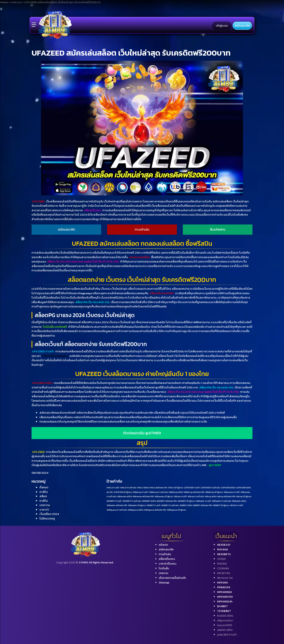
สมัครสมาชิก (242, 26)
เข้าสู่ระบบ (222, 26)
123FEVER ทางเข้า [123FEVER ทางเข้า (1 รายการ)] (192, 488)
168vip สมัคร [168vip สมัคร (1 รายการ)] (211, 496)
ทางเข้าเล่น (142, 229)
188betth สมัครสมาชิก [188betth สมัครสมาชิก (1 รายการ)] (117, 505)
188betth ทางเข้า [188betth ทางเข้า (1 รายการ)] (204, 501)
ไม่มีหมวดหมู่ (47, 518)
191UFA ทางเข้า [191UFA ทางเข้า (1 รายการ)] (237, 505)
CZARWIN (223, 568)
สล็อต (43, 496)
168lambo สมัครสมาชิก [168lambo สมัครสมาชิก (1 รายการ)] (143, 496)
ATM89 (221, 559)
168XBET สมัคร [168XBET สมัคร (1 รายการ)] (149, 501)
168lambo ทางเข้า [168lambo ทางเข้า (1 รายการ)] (232, 492)
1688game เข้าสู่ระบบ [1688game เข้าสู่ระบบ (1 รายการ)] (177, 510)
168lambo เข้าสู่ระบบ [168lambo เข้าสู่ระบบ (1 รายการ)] (164, 496)
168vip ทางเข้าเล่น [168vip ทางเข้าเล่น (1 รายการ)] (196, 496)
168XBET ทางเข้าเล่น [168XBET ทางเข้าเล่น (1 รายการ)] (132, 501)
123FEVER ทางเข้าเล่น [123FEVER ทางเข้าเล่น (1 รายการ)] (210, 488)
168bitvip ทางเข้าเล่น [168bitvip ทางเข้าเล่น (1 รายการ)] (158, 492)
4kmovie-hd (225, 578)
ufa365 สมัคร (225, 630)
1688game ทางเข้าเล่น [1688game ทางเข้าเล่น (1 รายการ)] (117, 510)
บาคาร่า (44, 510)
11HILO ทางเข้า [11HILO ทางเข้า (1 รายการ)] (113, 488)
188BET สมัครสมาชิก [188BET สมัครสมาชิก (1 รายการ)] (203, 505)
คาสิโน (44, 492)
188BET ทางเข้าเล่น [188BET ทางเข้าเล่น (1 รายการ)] (170, 505)
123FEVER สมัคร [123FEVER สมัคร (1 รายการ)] (228, 488)
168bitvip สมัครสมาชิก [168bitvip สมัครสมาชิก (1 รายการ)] (194, 492)
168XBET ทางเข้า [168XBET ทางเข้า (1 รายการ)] (114, 501)
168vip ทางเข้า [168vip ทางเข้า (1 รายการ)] (180, 496)
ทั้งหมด (44, 487)
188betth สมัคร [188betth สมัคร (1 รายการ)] (239, 501)
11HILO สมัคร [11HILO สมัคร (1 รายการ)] (143, 488)
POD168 (222, 564)
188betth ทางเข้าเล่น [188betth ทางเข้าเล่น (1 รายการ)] (222, 501)
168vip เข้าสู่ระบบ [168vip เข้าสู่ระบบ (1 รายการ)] (244, 496)
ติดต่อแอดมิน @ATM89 (142, 433)
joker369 (227, 635)
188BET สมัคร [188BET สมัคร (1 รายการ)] (186, 505)
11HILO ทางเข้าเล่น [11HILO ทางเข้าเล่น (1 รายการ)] (128, 488)
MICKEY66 (224, 573)
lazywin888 (225, 625)
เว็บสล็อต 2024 (49, 514)
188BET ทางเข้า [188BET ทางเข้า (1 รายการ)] (154, 505)
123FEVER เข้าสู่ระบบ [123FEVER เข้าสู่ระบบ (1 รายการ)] (123, 492)
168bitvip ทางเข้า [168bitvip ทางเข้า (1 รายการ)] (140, 492)
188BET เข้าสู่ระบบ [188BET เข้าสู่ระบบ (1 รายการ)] (221, 505)
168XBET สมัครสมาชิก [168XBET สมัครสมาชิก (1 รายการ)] (167, 501)
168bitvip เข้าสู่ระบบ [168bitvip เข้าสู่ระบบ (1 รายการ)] (214, 492)
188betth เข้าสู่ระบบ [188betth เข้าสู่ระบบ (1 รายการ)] (137, 505)
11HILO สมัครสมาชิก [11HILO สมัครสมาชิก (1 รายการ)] (158, 488)
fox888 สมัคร (225, 616)
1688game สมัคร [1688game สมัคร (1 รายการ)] (135, 510)
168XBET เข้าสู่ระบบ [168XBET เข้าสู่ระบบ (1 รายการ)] (186, 501)
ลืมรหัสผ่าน (218, 229)
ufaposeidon (225, 620)
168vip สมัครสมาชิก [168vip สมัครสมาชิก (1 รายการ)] (226, 496)
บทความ (45, 505)
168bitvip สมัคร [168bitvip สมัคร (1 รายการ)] (176, 492)
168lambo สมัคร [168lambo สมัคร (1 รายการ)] (124, 496)
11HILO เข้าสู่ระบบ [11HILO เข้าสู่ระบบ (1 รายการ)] (176, 488)
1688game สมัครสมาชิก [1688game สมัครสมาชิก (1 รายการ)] (155, 510)
